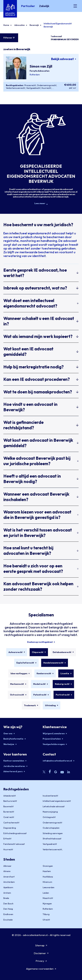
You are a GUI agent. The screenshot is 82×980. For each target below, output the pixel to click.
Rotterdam (35, 75)
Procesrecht (30, 85)
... (53, 88)
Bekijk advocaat (64, 59)
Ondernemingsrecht (47, 85)
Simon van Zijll (41, 66)
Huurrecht (46, 88)
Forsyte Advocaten (39, 71)
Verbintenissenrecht (16, 88)
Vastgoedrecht (33, 88)
